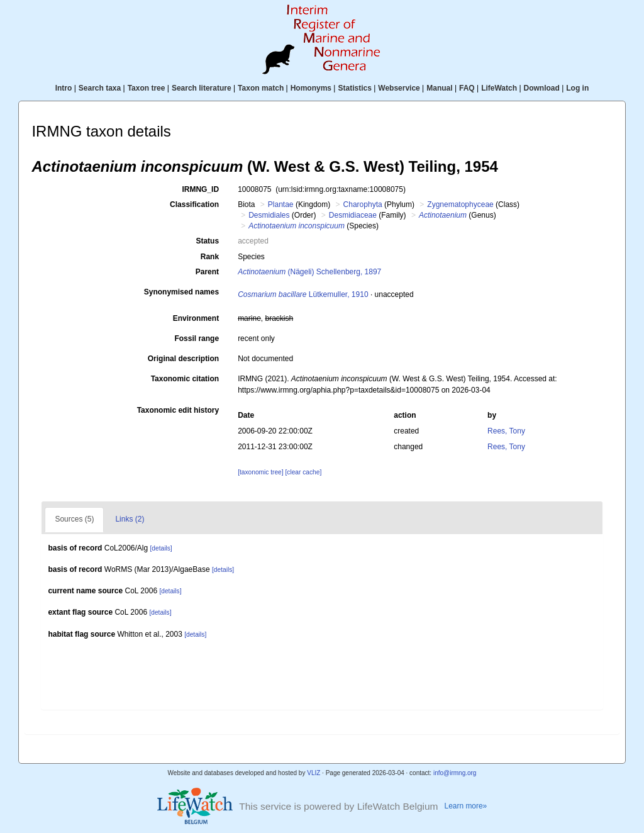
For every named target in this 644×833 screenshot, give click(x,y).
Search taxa (100, 88)
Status (207, 241)
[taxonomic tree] (260, 472)
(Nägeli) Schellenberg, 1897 (309, 272)
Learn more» (466, 806)
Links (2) (130, 519)
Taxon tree (147, 88)
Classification (194, 204)
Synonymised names (181, 292)
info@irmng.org (455, 773)
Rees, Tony (506, 431)
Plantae (281, 204)
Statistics (354, 88)
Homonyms (311, 88)
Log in (577, 88)
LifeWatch (499, 88)
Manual (439, 88)
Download (542, 88)
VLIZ (314, 773)
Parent (207, 272)
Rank (210, 257)
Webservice (399, 88)
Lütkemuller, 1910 (303, 294)
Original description (183, 359)
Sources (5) (74, 519)
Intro (64, 88)
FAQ (467, 88)
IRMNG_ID (200, 189)
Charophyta (363, 204)
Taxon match (261, 88)
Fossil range (197, 338)
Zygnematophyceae (460, 204)
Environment (196, 318)
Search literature (202, 88)
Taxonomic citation (185, 379)
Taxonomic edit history (178, 410)
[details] (161, 548)
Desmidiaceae (353, 215)
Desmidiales (269, 215)
